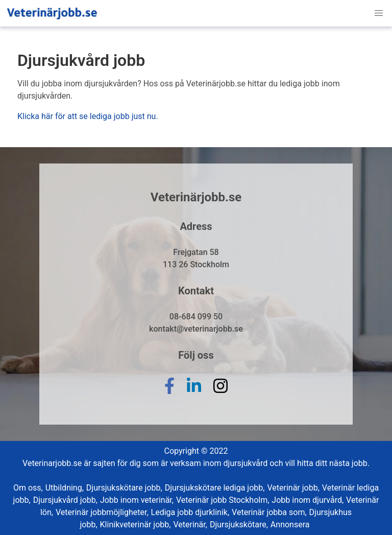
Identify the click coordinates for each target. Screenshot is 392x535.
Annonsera (290, 525)
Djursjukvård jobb (65, 500)
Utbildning (65, 488)
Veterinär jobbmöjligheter (102, 512)
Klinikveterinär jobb (136, 525)
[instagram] (220, 394)
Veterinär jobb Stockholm (223, 500)
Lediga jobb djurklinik (190, 512)
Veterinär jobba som (269, 512)
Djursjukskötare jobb (124, 488)
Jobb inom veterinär (137, 500)
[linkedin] (194, 394)
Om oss (28, 488)
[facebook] (169, 394)
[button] (379, 13)
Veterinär (190, 525)
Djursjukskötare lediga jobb (215, 488)
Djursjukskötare (239, 525)
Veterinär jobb (293, 488)
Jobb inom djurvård (308, 500)
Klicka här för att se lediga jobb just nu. (88, 116)
